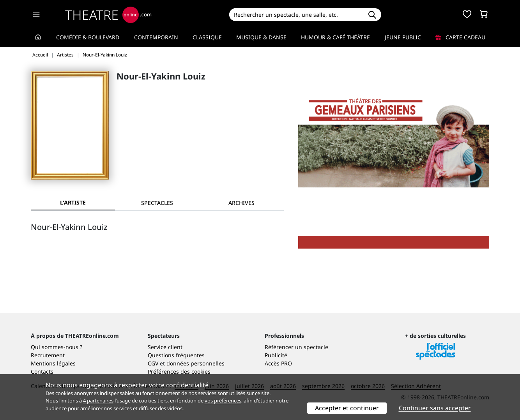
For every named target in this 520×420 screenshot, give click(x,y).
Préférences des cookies (179, 371)
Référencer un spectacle (296, 347)
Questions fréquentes (176, 355)
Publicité (276, 355)
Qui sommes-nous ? (57, 347)
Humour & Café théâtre (335, 37)
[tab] (157, 203)
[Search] (296, 15)
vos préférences (223, 401)
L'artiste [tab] (73, 202)
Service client (165, 347)
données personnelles (195, 363)
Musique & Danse (261, 37)
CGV (153, 363)
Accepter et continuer (347, 408)
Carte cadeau (460, 37)
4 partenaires (98, 401)
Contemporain (156, 37)
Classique (207, 37)
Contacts (42, 371)
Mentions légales (53, 363)
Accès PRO (278, 363)
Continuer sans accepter (435, 408)
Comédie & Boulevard (88, 37)
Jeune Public (403, 37)
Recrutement (48, 355)
